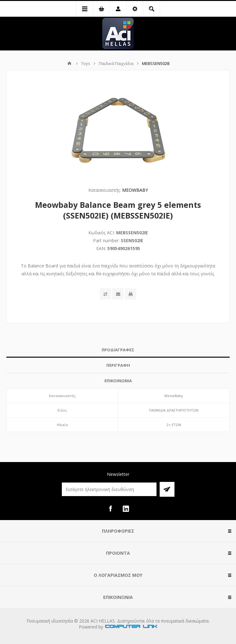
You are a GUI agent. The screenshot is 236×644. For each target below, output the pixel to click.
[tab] (118, 350)
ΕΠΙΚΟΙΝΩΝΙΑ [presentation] (118, 381)
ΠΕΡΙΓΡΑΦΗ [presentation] (118, 365)
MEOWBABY (135, 190)
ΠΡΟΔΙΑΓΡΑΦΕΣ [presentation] (118, 350)
